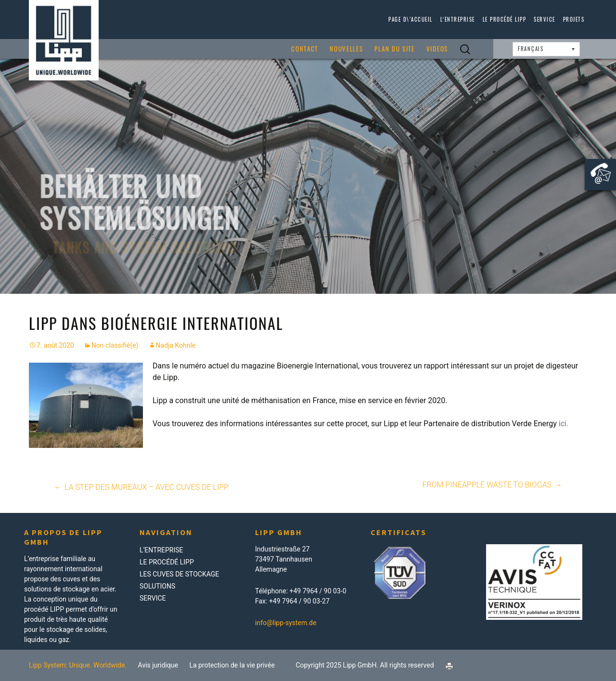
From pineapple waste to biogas (493, 485)
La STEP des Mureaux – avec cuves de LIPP (141, 487)
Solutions (157, 586)
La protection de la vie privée (232, 665)
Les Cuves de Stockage (179, 574)
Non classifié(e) (115, 345)
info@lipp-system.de (286, 623)
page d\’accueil (411, 19)
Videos (437, 49)
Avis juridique (158, 665)
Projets (574, 19)
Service (545, 19)
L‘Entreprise (458, 19)
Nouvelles (346, 49)
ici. (564, 424)
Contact (305, 49)
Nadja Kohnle (176, 345)
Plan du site (394, 49)
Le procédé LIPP (505, 19)
